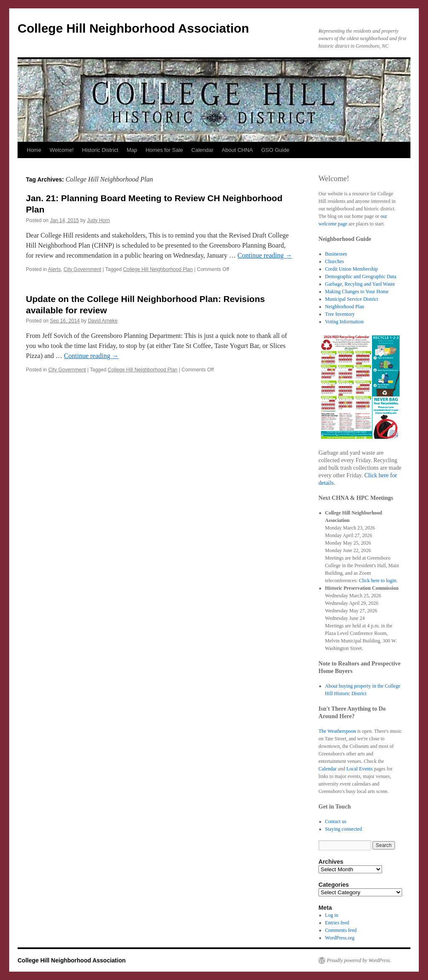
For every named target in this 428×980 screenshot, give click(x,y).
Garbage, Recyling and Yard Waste (360, 284)
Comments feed (341, 930)
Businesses (336, 254)
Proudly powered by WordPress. (359, 960)
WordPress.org (340, 938)
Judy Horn (98, 220)
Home (34, 150)
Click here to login (378, 581)
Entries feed (337, 923)
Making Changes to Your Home (357, 292)
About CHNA (237, 150)
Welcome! (62, 150)
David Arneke (103, 321)
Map (132, 150)
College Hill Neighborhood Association (133, 28)
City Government (82, 269)
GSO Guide (275, 150)
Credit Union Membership (352, 269)
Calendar (203, 150)
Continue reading (265, 255)
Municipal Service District (352, 299)
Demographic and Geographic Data (361, 276)
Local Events (360, 769)
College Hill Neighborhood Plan (158, 269)
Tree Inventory (340, 314)
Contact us (336, 821)
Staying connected (344, 829)
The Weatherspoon (337, 731)
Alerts (55, 269)
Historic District (100, 150)
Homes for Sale (164, 150)
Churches (335, 261)
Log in (332, 915)
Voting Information (344, 322)
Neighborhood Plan (345, 307)
